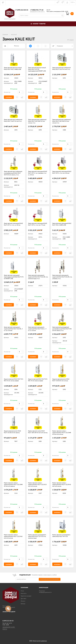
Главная (5, 35)
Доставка (23, 599)
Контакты (24, 594)
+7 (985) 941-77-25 (37, 10)
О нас (22, 591)
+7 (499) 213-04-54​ (21, 10)
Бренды (23, 604)
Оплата (23, 601)
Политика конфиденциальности (45, 592)
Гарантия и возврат (26, 596)
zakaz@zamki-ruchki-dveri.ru (37, 12)
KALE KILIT (14, 35)
